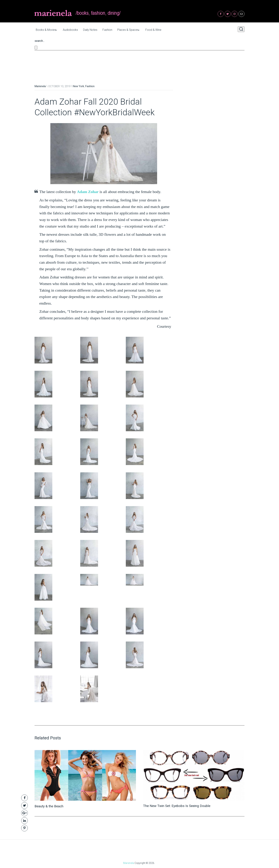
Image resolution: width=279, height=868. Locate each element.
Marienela (40, 86)
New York (78, 86)
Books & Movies (45, 29)
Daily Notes (94, 29)
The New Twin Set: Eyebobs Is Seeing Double (178, 805)
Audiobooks (73, 29)
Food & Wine (165, 29)
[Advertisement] (139, 63)
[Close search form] (36, 47)
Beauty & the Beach (50, 805)
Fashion (114, 29)
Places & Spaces (137, 29)
